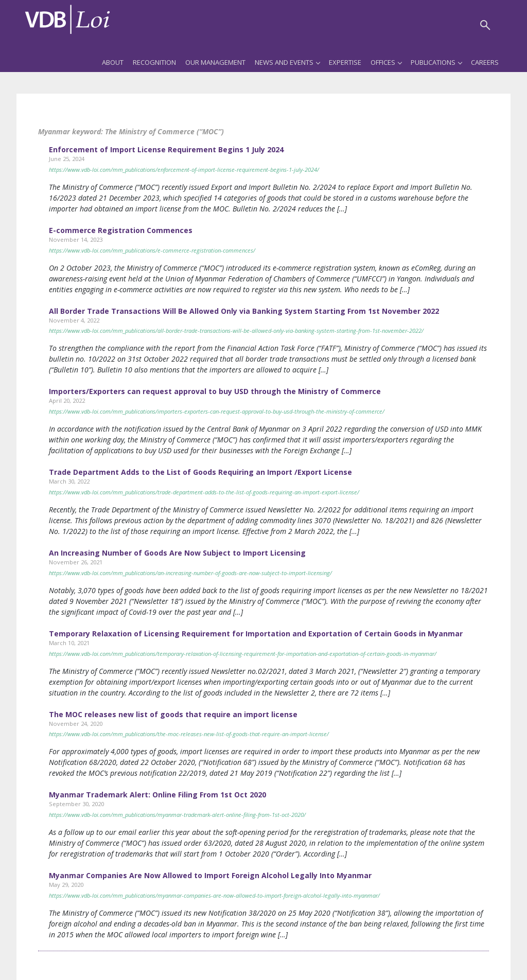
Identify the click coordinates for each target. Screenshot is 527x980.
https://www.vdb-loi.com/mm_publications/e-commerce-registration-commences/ (152, 250)
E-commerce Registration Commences (121, 230)
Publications (436, 62)
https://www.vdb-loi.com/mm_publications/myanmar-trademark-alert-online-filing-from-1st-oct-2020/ (177, 815)
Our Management (215, 62)
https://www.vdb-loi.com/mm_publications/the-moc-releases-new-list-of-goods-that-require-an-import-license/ (189, 734)
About (113, 62)
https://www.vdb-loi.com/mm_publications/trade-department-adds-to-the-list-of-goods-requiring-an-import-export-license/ (204, 492)
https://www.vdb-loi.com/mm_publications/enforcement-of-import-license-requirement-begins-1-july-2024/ (184, 170)
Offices (386, 62)
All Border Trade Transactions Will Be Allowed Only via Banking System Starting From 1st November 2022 (244, 311)
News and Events (287, 62)
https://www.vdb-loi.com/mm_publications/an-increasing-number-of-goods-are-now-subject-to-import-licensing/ (190, 573)
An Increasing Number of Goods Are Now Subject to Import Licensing (177, 553)
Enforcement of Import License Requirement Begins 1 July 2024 (166, 149)
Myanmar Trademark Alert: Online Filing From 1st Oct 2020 (157, 795)
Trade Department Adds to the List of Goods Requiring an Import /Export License (200, 472)
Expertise (345, 62)
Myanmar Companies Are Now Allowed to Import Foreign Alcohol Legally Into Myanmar (210, 875)
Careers (485, 62)
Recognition (154, 62)
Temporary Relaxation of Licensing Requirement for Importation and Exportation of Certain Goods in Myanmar (256, 634)
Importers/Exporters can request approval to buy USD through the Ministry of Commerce (215, 391)
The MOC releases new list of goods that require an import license (173, 714)
